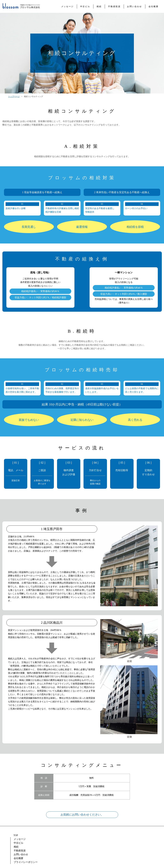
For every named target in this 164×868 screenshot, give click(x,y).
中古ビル (48, 835)
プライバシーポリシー (138, 835)
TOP (16, 835)
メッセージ (31, 835)
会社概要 (115, 835)
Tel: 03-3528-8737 (137, 848)
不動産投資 (76, 835)
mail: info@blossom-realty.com (81, 847)
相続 (62, 835)
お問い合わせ (96, 835)
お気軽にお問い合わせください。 (82, 815)
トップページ (14, 96)
